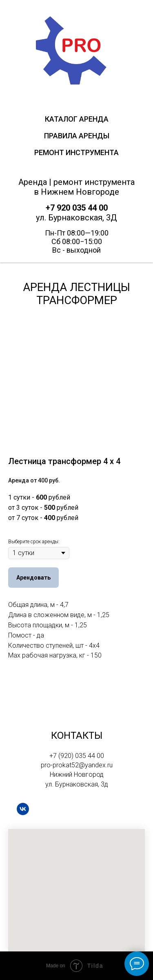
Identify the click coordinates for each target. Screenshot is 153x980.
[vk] (23, 809)
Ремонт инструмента (76, 152)
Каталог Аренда (77, 119)
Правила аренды (77, 136)
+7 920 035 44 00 (77, 208)
